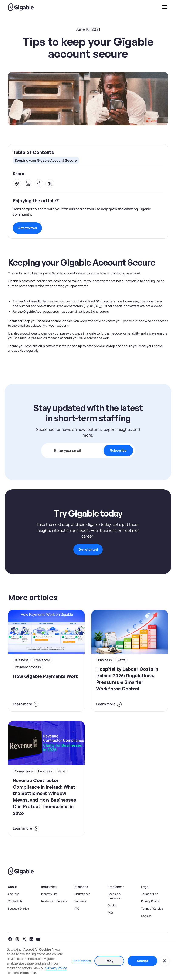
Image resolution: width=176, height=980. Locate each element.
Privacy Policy (150, 901)
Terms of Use (150, 894)
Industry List (49, 894)
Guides (112, 905)
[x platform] (24, 939)
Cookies (146, 916)
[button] (164, 7)
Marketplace (82, 894)
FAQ (77, 909)
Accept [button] (143, 961)
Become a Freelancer (115, 896)
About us (14, 894)
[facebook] (10, 939)
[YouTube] (38, 939)
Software (80, 901)
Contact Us (15, 901)
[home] (21, 7)
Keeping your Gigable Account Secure (46, 160)
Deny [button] (109, 961)
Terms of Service (152, 909)
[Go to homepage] (88, 871)
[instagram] (17, 939)
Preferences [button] (82, 961)
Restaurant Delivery (54, 901)
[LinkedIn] (31, 939)
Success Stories (18, 909)
